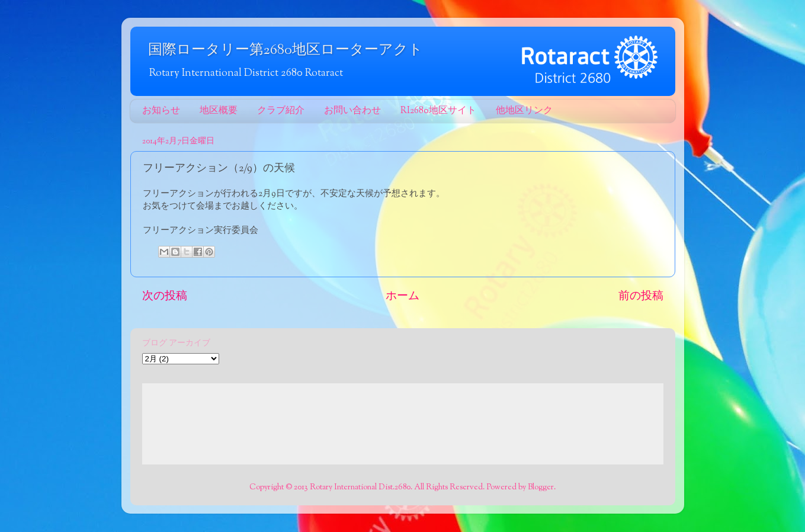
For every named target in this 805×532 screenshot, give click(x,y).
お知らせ (161, 111)
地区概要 (219, 111)
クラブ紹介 (281, 111)
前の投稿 (641, 297)
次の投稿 (165, 297)
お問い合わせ (352, 111)
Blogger (541, 487)
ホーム (402, 297)
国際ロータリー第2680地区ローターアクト (286, 50)
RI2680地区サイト (438, 111)
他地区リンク (524, 111)
